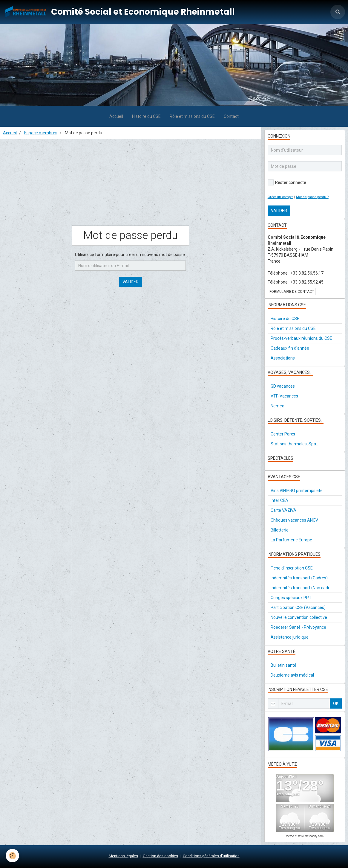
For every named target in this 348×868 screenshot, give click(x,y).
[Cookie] (13, 856)
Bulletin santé (283, 665)
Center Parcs (283, 434)
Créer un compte (280, 197)
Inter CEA (279, 500)
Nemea (278, 406)
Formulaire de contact (292, 292)
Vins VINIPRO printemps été (297, 491)
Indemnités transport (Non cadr (300, 588)
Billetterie (280, 530)
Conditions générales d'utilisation (211, 856)
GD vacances (283, 386)
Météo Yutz (293, 836)
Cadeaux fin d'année (290, 348)
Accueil (116, 116)
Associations (283, 358)
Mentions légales (123, 856)
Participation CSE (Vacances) (298, 607)
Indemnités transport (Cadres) (299, 578)
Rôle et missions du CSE (192, 116)
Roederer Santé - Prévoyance (298, 627)
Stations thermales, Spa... (295, 444)
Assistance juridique (290, 637)
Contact (231, 116)
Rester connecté (287, 182)
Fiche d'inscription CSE (292, 568)
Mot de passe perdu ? (312, 197)
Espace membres (41, 133)
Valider (131, 282)
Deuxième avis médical (292, 675)
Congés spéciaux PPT (291, 598)
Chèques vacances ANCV (294, 520)
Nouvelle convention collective (299, 617)
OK (336, 703)
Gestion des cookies (160, 856)
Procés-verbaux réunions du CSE (301, 338)
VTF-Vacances (284, 396)
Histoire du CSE (146, 116)
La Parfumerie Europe (291, 540)
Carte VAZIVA (283, 510)
